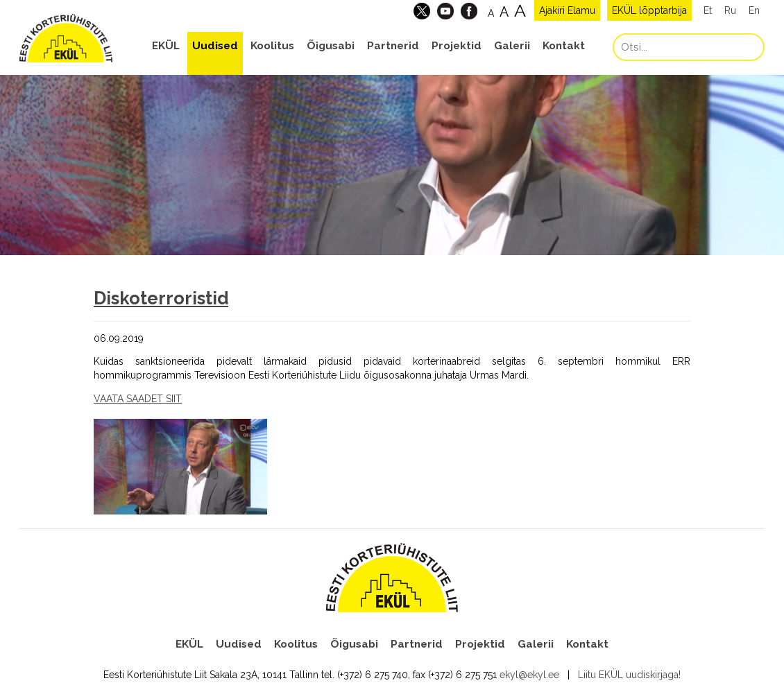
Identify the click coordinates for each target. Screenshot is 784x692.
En (754, 10)
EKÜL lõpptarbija (649, 10)
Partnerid (393, 46)
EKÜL (166, 46)
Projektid (457, 46)
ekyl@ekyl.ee (529, 675)
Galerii (512, 46)
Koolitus (272, 46)
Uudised (215, 46)
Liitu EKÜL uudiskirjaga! (629, 675)
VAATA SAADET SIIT (138, 399)
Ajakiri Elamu (567, 10)
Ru (730, 10)
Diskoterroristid (161, 298)
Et (708, 10)
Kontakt (564, 46)
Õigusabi (331, 46)
